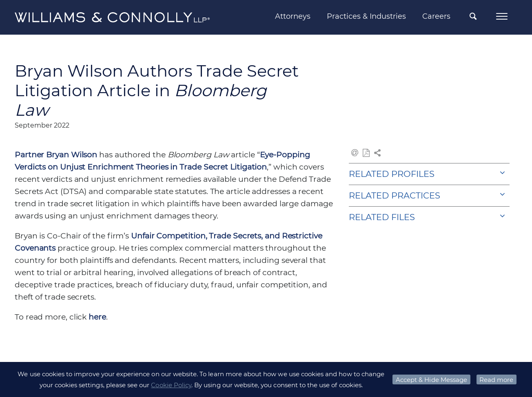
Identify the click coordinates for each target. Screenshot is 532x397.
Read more (496, 380)
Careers (436, 16)
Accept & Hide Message (431, 380)
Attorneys (293, 16)
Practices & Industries (366, 16)
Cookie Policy (171, 385)
